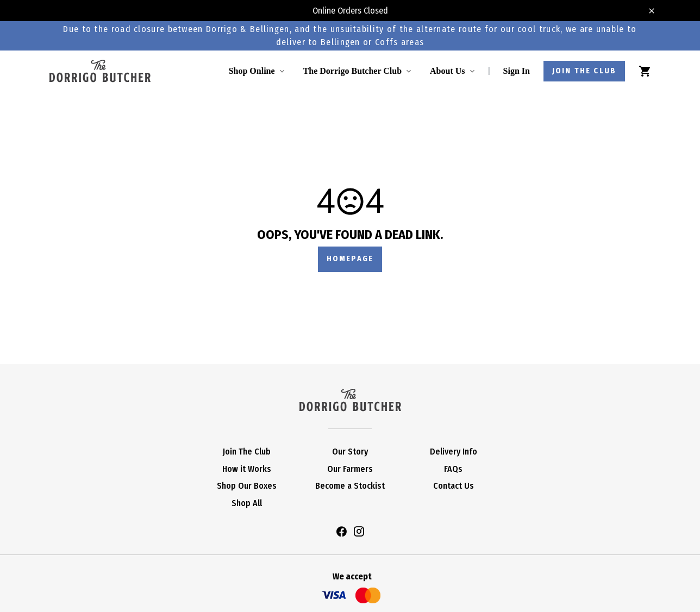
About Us (447, 71)
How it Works (247, 469)
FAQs (453, 469)
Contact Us (454, 486)
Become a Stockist (350, 486)
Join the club (584, 71)
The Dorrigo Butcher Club (352, 71)
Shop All (247, 503)
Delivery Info (454, 452)
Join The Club (247, 452)
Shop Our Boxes (247, 486)
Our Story (350, 452)
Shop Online (252, 71)
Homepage (350, 259)
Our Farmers (350, 469)
